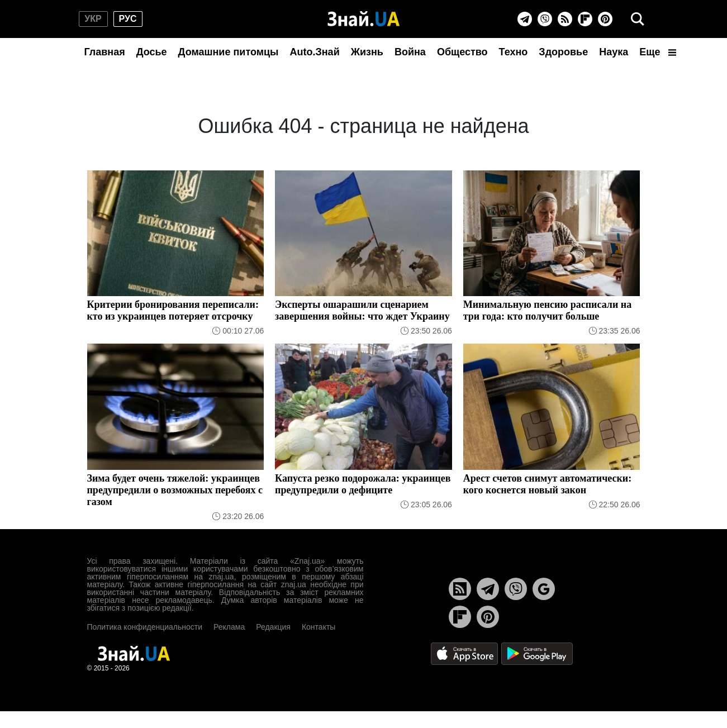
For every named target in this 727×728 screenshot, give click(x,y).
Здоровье (563, 52)
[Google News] (544, 589)
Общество (462, 52)
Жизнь (367, 52)
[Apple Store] (465, 653)
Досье (152, 52)
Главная (105, 52)
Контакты (319, 627)
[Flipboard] (585, 19)
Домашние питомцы (229, 52)
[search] (638, 19)
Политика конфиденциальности (145, 627)
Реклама (229, 627)
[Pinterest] (605, 19)
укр (93, 19)
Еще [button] (658, 52)
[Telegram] (525, 19)
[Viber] (545, 19)
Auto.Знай (314, 52)
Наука (614, 52)
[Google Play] (537, 653)
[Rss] (565, 19)
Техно (514, 52)
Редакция (273, 627)
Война (410, 52)
